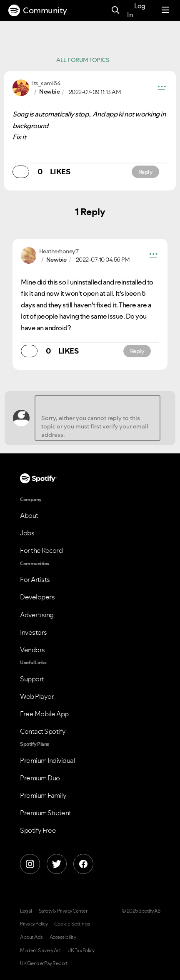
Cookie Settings (72, 924)
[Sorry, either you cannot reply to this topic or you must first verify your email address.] (97, 418)
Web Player (37, 696)
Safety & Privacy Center (63, 911)
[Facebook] (83, 864)
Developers (37, 597)
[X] (57, 864)
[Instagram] (30, 864)
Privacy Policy (34, 924)
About (29, 515)
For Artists (35, 579)
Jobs (27, 533)
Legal (26, 911)
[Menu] (165, 10)
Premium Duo (40, 778)
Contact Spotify (43, 731)
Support (32, 679)
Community (38, 10)
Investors (34, 632)
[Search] (116, 11)
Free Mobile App (44, 714)
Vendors (32, 650)
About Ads (31, 937)
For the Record (41, 550)
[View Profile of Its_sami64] (46, 83)
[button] (162, 88)
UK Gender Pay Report (44, 963)
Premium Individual (47, 760)
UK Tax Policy (81, 950)
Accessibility (63, 937)
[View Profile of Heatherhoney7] (59, 251)
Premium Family (43, 795)
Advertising (37, 615)
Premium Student (46, 813)
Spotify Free (38, 830)
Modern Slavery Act (40, 950)
